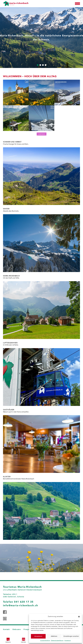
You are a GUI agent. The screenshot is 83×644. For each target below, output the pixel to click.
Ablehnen (54, 636)
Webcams (17, 629)
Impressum (68, 640)
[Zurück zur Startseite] (16, 4)
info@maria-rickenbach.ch (21, 605)
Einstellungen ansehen (71, 636)
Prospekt (27, 629)
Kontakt (6, 629)
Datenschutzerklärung (57, 640)
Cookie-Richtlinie (45, 640)
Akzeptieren (38, 636)
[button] (79, 616)
